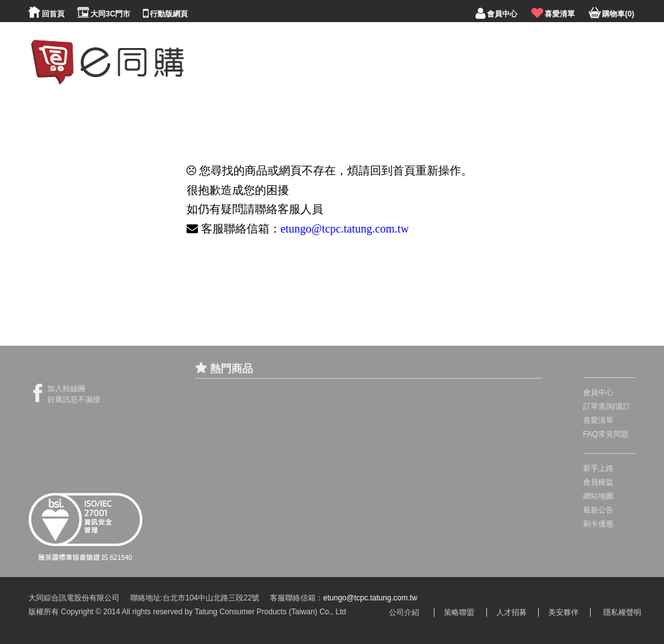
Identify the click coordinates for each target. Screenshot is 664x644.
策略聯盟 (459, 612)
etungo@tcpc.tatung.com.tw (345, 229)
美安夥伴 (563, 612)
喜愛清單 (598, 420)
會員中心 (598, 392)
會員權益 (598, 482)
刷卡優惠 (598, 524)
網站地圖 (598, 496)
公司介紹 (404, 612)
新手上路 (598, 468)
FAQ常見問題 (606, 434)
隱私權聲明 (622, 612)
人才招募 (512, 612)
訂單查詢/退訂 (607, 406)
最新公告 (598, 510)
